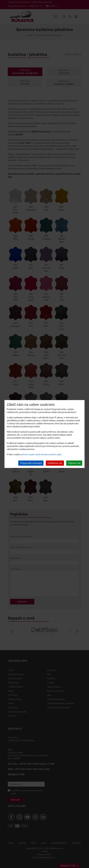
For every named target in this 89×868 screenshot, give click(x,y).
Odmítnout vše (55, 463)
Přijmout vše (74, 463)
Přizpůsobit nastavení (31, 463)
